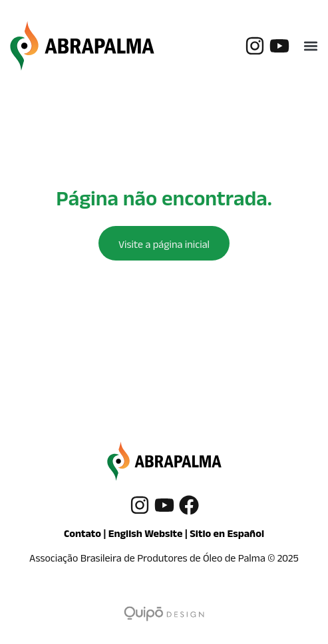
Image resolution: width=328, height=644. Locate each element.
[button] (310, 46)
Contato (82, 535)
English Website (146, 535)
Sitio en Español (227, 535)
